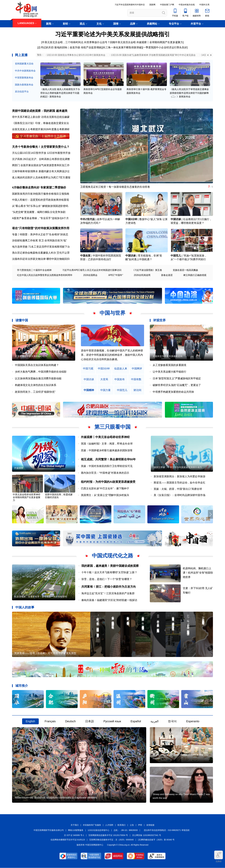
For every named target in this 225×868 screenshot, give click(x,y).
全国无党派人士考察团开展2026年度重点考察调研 (41, 129)
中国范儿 (176, 256)
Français (50, 721)
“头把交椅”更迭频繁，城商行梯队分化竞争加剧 (39, 212)
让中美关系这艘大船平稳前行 (169, 372)
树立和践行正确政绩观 (195, 275)
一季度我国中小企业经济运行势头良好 (165, 47)
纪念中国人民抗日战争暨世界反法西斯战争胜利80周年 (45, 275)
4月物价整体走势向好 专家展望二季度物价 (39, 187)
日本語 (90, 721)
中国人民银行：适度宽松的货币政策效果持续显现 (40, 200)
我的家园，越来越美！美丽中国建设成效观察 (110, 566)
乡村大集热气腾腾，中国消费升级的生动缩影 (41, 372)
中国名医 (85, 256)
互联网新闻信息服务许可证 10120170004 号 (108, 835)
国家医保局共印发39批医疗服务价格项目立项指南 (41, 194)
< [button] (208, 55)
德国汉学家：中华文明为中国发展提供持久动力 (178, 467)
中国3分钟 (131, 219)
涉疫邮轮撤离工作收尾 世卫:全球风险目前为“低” (39, 241)
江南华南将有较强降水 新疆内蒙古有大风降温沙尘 (41, 171)
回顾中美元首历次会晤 (123, 42)
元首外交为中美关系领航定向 (168, 356)
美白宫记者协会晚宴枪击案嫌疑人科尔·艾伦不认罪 (41, 253)
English (30, 721)
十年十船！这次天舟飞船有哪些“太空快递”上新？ (109, 573)
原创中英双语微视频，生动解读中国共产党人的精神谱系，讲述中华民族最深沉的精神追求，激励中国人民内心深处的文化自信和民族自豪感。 (112, 355)
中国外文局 (204, 5)
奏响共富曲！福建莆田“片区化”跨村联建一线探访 (109, 600)
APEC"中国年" (116, 275)
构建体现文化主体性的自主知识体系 (36, 385)
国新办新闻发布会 (24, 85)
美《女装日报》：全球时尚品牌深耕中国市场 (180, 495)
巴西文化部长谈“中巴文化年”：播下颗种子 (105, 489)
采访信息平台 (22, 92)
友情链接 (150, 825)
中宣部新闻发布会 (24, 78)
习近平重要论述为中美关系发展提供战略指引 (113, 34)
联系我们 (122, 825)
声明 (140, 825)
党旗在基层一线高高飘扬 (185, 270)
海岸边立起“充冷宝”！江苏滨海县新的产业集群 (108, 593)
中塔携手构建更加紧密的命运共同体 (173, 392)
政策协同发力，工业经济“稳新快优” (35, 392)
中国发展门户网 (167, 5)
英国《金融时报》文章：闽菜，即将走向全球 (107, 444)
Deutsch (70, 721)
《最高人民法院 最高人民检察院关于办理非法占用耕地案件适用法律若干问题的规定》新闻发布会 (60, 93)
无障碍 (219, 857)
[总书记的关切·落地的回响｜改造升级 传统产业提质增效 (69, 47)
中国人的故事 (25, 607)
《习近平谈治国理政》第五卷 (147, 270)
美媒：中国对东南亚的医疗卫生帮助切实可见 (107, 466)
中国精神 (89, 390)
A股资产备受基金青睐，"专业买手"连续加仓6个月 (40, 218)
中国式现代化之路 (113, 556)
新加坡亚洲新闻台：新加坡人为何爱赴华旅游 (180, 476)
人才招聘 (109, 825)
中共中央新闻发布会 (25, 71)
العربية (155, 721)
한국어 (172, 721)
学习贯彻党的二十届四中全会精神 (34, 270)
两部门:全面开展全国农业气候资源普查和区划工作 (41, 165)
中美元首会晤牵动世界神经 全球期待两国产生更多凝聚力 (27, 497)
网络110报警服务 (76, 830)
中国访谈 (176, 219)
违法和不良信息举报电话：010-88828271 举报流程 (167, 830)
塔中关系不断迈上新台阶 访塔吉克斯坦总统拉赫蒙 (41, 117)
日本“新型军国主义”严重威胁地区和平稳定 (177, 378)
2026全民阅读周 (142, 275)
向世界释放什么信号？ (97, 42)
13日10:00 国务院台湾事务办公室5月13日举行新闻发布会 (76, 55)
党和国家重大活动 (24, 64)
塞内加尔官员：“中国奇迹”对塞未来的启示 (105, 473)
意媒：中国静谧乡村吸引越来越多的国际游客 (107, 450)
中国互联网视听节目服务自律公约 (49, 830)
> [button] (211, 55)
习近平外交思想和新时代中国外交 (130, 5)
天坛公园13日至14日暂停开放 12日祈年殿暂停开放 (41, 153)
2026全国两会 (90, 275)
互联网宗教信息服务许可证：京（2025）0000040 (111, 840)
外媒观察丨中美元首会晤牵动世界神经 (105, 437)
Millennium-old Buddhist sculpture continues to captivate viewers (56, 798)
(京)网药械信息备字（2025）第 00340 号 (156, 840)
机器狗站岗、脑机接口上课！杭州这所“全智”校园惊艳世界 (198, 573)
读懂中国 (22, 320)
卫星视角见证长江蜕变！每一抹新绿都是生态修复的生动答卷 (115, 187)
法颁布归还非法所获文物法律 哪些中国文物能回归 (41, 259)
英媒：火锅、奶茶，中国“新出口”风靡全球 (178, 489)
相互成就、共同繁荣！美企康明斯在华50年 (108, 459)
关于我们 (75, 825)
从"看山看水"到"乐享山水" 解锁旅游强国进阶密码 (40, 206)
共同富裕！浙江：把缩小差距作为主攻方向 (109, 587)
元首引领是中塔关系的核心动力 (31, 356)
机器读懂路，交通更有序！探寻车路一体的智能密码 (41, 597)
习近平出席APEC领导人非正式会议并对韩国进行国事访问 (92, 270)
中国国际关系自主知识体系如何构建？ (37, 365)
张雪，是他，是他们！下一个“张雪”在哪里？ (107, 579)
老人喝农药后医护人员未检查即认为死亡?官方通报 (41, 178)
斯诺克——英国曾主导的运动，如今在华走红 (180, 483)
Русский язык (112, 721)
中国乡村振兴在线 (187, 5)
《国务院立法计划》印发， (28, 123)
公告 (132, 825)
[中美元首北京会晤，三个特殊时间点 (62, 42)
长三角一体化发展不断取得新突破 (122, 47)
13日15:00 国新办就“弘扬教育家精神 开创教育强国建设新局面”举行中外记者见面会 (153, 55)
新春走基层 (167, 275)
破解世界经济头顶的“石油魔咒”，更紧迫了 (177, 385)
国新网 (152, 5)
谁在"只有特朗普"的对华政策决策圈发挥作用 (41, 228)
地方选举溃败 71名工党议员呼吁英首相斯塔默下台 (41, 247)
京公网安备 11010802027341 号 (147, 835)
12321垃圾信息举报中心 (99, 830)
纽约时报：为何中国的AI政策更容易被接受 (108, 482)
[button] (210, 146)
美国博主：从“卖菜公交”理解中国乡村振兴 (105, 495)
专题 (15, 234)
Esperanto (193, 721)
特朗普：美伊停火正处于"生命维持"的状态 (44, 234)
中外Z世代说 (87, 219)
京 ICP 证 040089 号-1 (74, 835)
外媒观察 (19, 468)
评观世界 (159, 320)
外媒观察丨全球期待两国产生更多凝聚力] (160, 42)
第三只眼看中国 (113, 427)
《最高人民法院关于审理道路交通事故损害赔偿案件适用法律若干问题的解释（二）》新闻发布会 (189, 93)
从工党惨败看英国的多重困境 (169, 365)
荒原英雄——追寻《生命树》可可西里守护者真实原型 (45, 653)
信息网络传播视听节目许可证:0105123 (68, 840)
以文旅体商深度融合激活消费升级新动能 (38, 378)
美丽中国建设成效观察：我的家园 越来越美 (40, 111)
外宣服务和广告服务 (92, 825)
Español (136, 721)
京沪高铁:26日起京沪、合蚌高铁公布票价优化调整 (41, 159)
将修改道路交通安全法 (56, 123)
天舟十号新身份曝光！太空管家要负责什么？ (41, 147)
